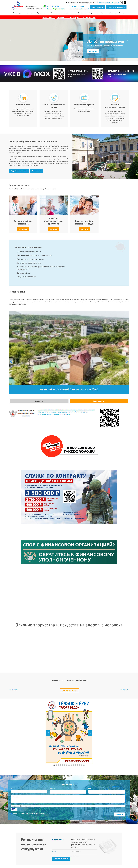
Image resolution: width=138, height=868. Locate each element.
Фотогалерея (37, 171)
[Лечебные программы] (69, 58)
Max (49, 9)
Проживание (42, 13)
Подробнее (93, 51)
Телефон (52, 788)
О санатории (17, 13)
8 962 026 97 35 (53, 6)
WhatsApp (54, 9)
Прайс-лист (82, 13)
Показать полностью (61, 859)
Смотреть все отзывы (69, 690)
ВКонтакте (61, 9)
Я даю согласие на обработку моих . (30, 813)
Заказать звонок (97, 7)
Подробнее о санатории (19, 171)
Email (90, 788)
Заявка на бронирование (116, 7)
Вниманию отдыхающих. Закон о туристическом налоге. (69, 17)
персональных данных (40, 813)
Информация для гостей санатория (63, 13)
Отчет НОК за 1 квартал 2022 (62, 414)
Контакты (113, 13)
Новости (122, 13)
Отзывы (104, 13)
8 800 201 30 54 (78, 6)
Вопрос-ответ (94, 13)
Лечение (30, 13)
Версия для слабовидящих (109, 3)
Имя (12, 788)
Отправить (119, 815)
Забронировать (99, 401)
